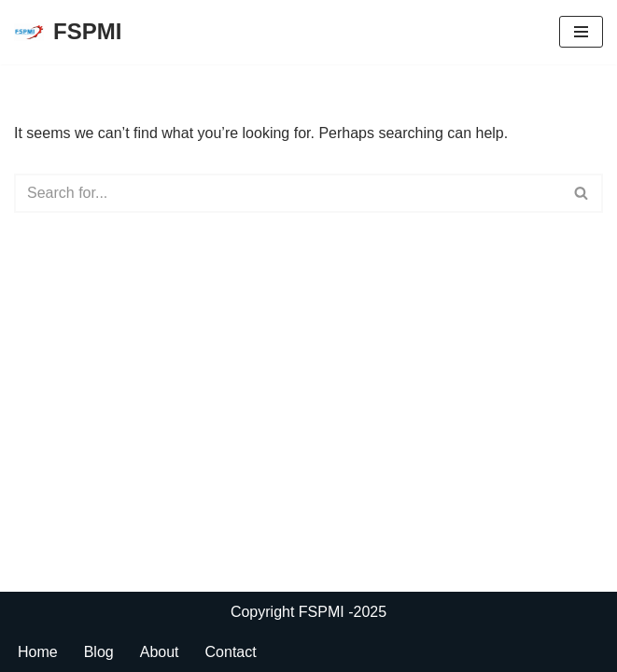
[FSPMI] (68, 32)
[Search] (287, 193)
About (160, 652)
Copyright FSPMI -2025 (308, 612)
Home (38, 652)
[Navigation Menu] (581, 32)
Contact (231, 652)
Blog (99, 652)
